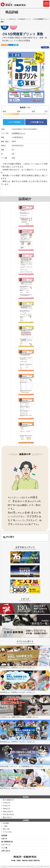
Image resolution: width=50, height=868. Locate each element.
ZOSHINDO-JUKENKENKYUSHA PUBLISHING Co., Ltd (23, 867)
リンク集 (4, 848)
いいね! (45, 47)
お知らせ (4, 839)
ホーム (3, 19)
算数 (5, 27)
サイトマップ (6, 845)
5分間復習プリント (25, 19)
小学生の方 (12, 19)
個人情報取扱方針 (7, 842)
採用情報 (4, 836)
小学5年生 (13, 27)
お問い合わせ (6, 851)
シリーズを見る (14, 122)
